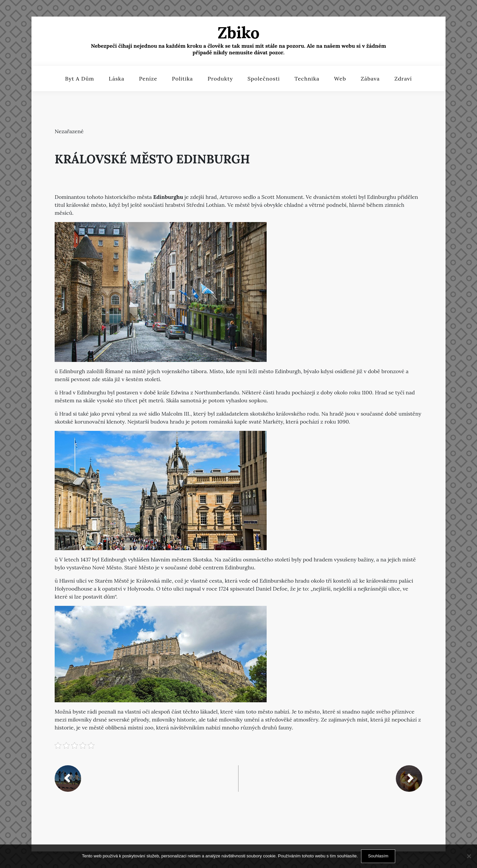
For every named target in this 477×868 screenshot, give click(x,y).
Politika (183, 79)
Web (340, 79)
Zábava (370, 79)
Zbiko (239, 33)
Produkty (220, 79)
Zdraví (403, 79)
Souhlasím (378, 856)
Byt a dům (79, 79)
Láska (116, 79)
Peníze (148, 79)
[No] (469, 856)
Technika (307, 79)
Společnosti (264, 79)
